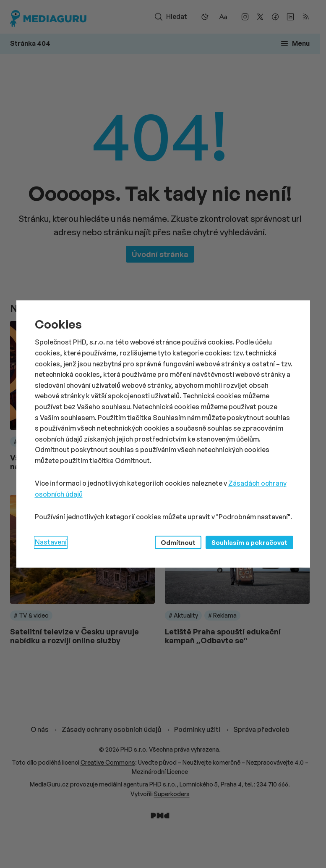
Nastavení (51, 542)
